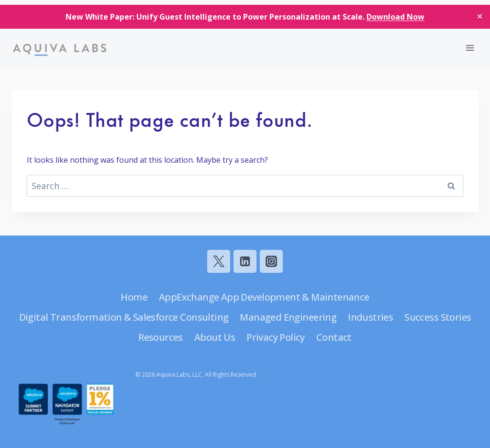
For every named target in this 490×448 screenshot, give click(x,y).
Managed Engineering (288, 317)
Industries (370, 317)
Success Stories (438, 317)
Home (134, 297)
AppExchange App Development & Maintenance (264, 297)
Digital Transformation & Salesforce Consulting (124, 317)
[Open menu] (470, 48)
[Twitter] (219, 261)
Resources (161, 337)
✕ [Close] (480, 16)
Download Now (395, 17)
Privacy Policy (276, 337)
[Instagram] (271, 261)
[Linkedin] (245, 261)
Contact (334, 337)
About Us (215, 337)
